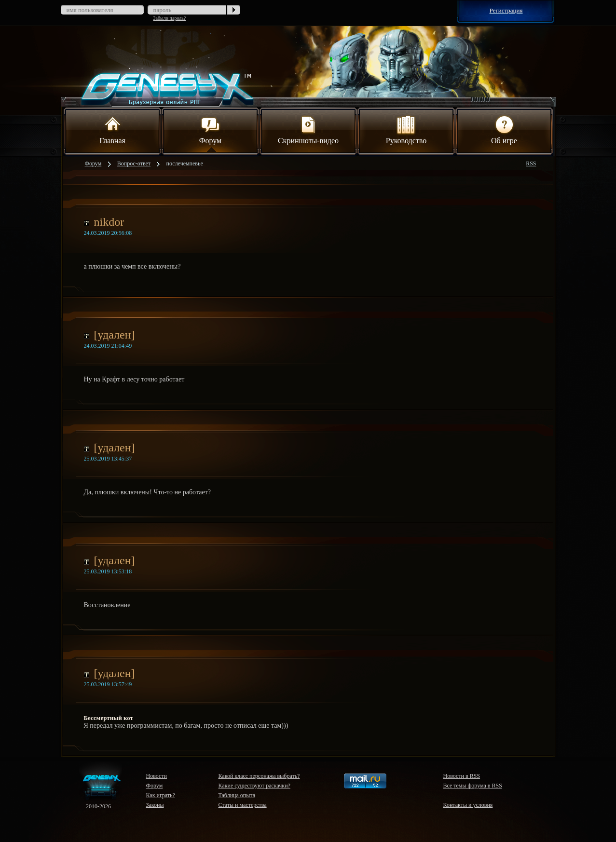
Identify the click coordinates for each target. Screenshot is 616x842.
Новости (157, 776)
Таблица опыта (237, 795)
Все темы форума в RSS (473, 786)
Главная (112, 129)
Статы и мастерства (243, 805)
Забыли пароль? (170, 18)
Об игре (504, 129)
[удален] (115, 335)
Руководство (406, 129)
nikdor (109, 222)
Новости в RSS (462, 776)
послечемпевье (185, 163)
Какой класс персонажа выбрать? (259, 776)
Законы (155, 805)
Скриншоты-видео (308, 129)
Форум (210, 129)
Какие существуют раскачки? (254, 786)
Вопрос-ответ (134, 163)
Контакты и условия (468, 805)
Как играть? (161, 795)
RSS (531, 163)
